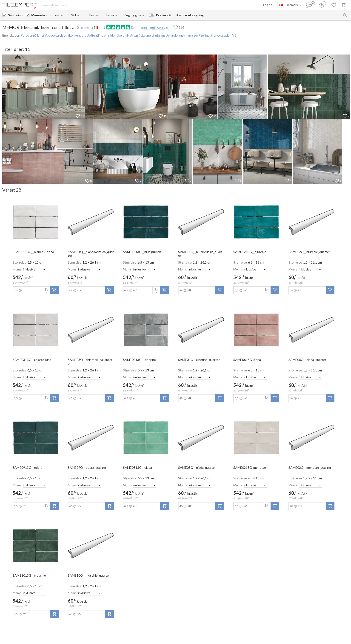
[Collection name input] (38, 15)
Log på (268, 5)
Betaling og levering (96, 5)
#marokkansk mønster (182, 35)
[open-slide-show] (36, 222)
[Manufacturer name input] (14, 15)
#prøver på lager (33, 35)
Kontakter (118, 5)
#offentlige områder (101, 35)
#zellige (204, 35)
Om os (76, 5)
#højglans (158, 35)
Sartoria (85, 27)
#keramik (123, 35)
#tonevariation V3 (223, 35)
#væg (134, 35)
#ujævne (144, 35)
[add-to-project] (54, 290)
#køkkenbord (77, 35)
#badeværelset (56, 35)
